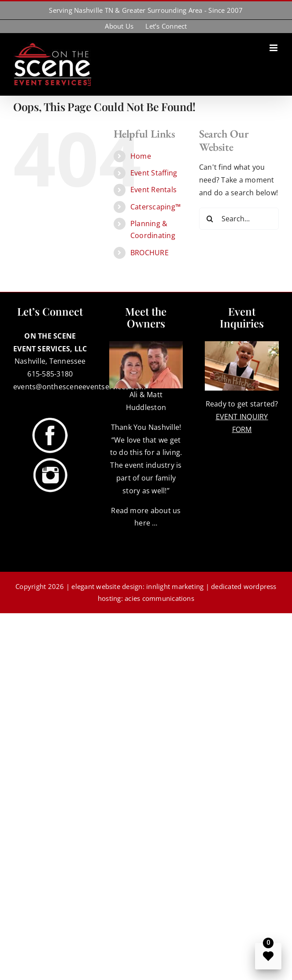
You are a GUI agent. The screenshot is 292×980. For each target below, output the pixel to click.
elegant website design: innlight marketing (137, 586)
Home (141, 156)
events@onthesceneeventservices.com (79, 387)
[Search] (210, 219)
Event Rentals (153, 190)
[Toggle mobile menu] (274, 48)
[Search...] (239, 219)
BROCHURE (150, 253)
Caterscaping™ (155, 207)
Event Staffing (154, 173)
